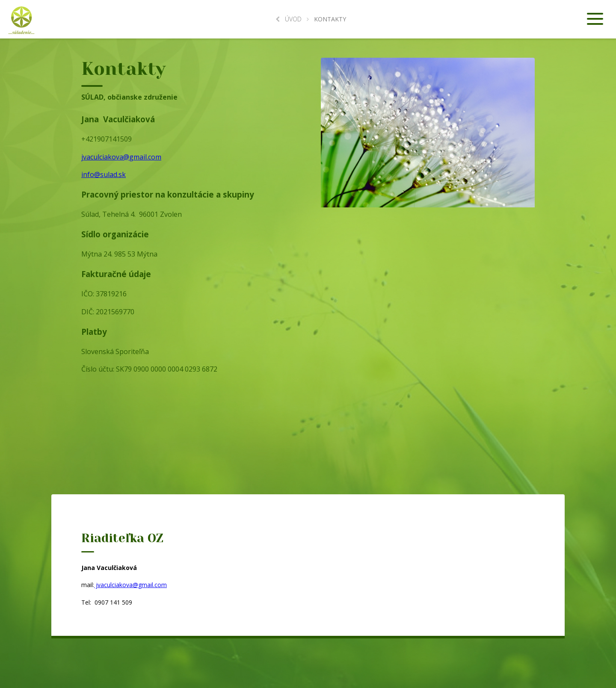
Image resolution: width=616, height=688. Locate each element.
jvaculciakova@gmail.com (121, 157)
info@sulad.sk (104, 174)
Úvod (289, 19)
